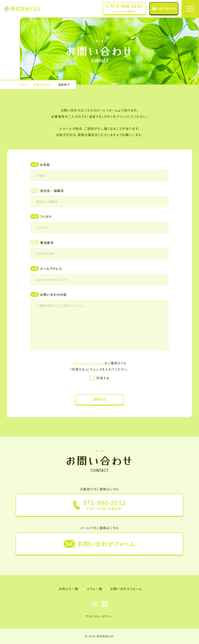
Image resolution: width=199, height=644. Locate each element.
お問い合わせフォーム (126, 589)
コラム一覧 (94, 589)
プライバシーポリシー (88, 363)
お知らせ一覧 (69, 589)
